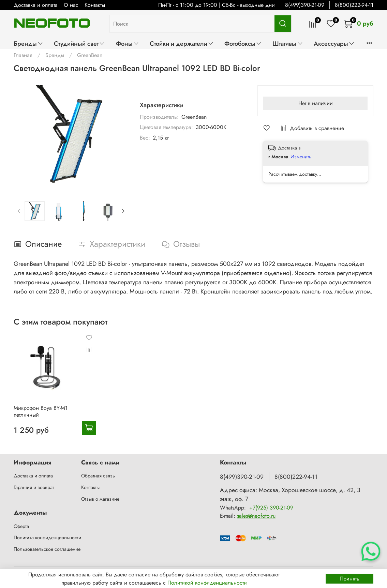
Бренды (28, 44)
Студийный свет (79, 44)
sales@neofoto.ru (256, 516)
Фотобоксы (243, 44)
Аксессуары (334, 44)
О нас (71, 5)
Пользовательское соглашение (47, 549)
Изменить (301, 157)
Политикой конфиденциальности (207, 583)
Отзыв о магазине (100, 499)
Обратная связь (98, 476)
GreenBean (90, 55)
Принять (349, 579)
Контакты (95, 5)
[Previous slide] (19, 211)
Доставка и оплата (36, 5)
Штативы (288, 44)
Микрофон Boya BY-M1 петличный (41, 411)
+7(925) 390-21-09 (270, 508)
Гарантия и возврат (34, 487)
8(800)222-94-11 (354, 5)
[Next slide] (123, 211)
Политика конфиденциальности (47, 537)
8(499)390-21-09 (305, 5)
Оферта (21, 526)
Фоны (128, 44)
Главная (23, 55)
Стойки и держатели (182, 44)
